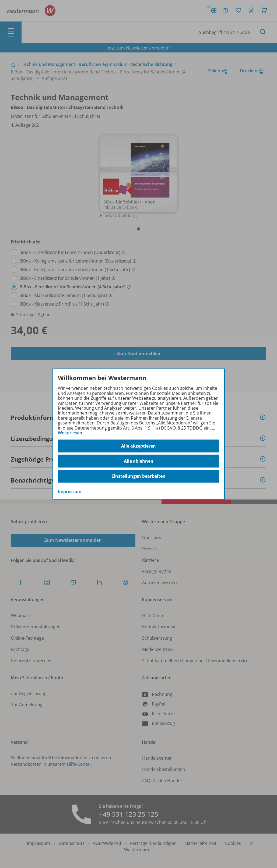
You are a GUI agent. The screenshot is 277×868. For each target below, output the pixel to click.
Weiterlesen (70, 433)
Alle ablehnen (139, 461)
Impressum (70, 492)
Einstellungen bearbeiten (138, 476)
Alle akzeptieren (138, 446)
